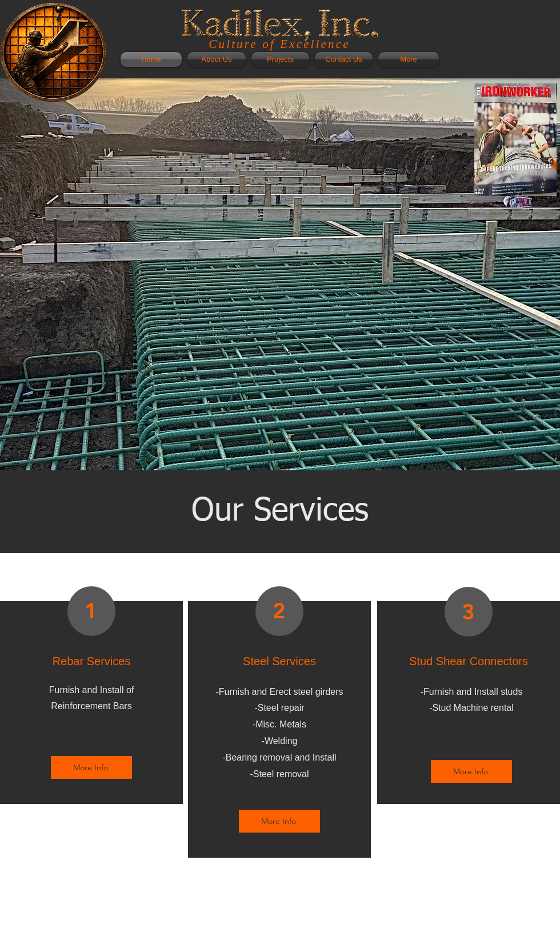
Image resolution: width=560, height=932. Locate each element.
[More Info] (91, 767)
